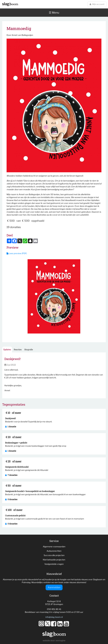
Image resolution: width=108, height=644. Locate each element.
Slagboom (10, 4)
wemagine (60, 640)
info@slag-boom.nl (54, 617)
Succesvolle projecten (54, 555)
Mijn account (97, 4)
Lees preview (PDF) (17, 253)
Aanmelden (54, 587)
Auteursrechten (54, 551)
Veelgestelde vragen (54, 564)
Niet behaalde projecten (54, 560)
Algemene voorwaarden (54, 546)
